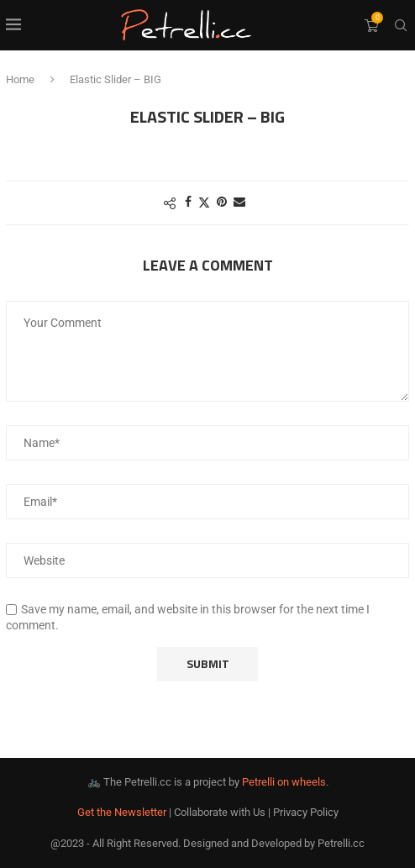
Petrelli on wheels (284, 782)
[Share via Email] (239, 202)
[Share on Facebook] (188, 202)
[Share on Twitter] (204, 202)
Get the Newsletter (122, 812)
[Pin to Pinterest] (222, 202)
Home (20, 79)
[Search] (401, 25)
